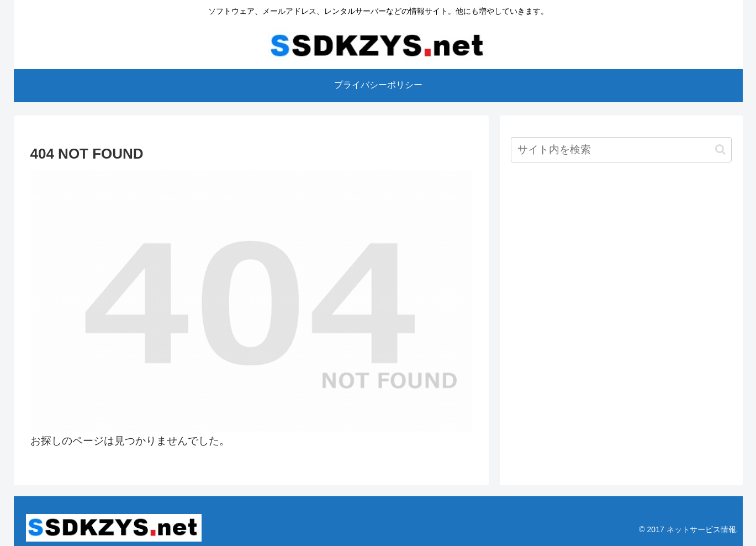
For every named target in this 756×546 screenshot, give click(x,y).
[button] (720, 149)
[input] (621, 150)
